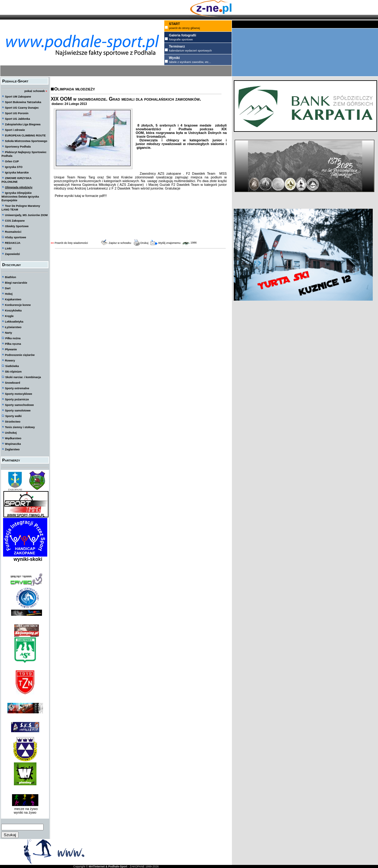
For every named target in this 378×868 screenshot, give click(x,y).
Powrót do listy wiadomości (71, 243)
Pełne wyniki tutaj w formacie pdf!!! (80, 196)
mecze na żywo (25, 809)
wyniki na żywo (25, 812)
